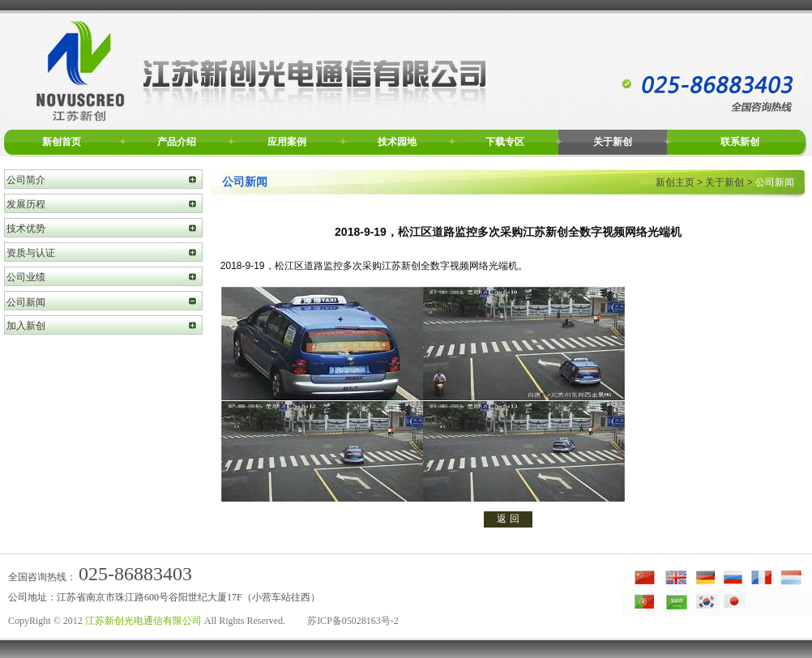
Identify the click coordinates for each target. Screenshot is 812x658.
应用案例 (287, 142)
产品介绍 (177, 142)
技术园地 (397, 142)
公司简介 (26, 180)
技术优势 (26, 229)
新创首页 (62, 142)
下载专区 (505, 142)
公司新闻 (26, 302)
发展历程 (26, 204)
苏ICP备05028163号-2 (353, 621)
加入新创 (26, 326)
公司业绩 (26, 277)
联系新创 (740, 142)
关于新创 (613, 142)
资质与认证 (31, 253)
